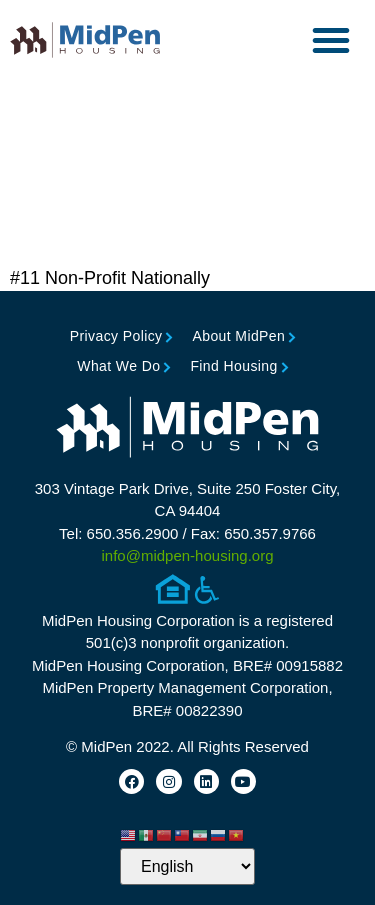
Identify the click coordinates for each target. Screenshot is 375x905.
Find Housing (233, 366)
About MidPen (238, 336)
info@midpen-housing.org (188, 555)
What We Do (118, 366)
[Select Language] (187, 866)
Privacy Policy (116, 336)
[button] (331, 40)
